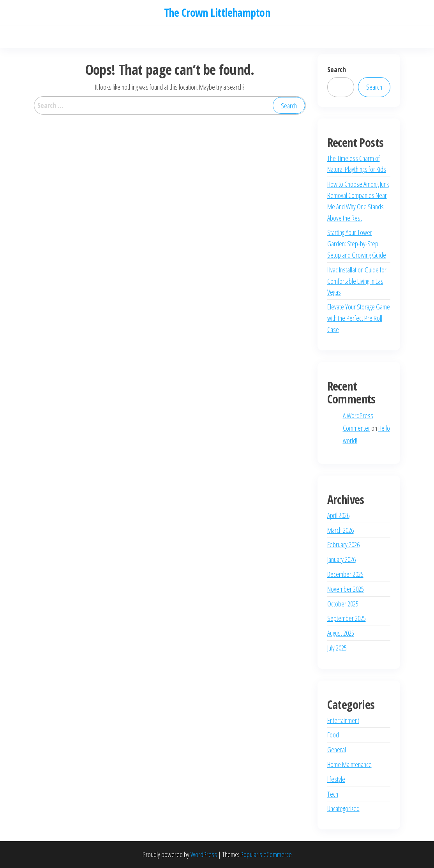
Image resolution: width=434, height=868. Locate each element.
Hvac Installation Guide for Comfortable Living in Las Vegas (357, 281)
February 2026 (343, 544)
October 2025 (343, 604)
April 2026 (338, 515)
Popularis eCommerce (266, 854)
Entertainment (343, 720)
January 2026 (341, 559)
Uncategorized (343, 808)
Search (337, 69)
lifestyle (336, 779)
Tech (333, 794)
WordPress (204, 854)
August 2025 (341, 633)
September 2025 (347, 618)
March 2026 (340, 530)
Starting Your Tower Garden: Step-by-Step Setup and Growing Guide (357, 244)
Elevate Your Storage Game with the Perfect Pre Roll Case (359, 318)
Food (333, 735)
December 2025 (345, 574)
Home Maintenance (349, 764)
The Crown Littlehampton (217, 12)
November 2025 (346, 589)
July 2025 (337, 648)
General (337, 750)
